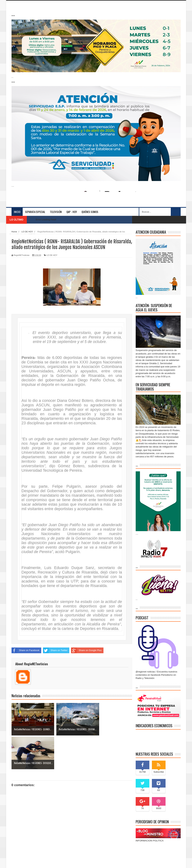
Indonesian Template (52, 862)
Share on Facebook (25, 650)
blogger (76, 862)
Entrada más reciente (23, 836)
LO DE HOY (52, 255)
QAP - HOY (72, 212)
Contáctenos (172, 862)
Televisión (56, 212)
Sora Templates (34, 862)
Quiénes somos (90, 212)
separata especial (35, 212)
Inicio (17, 212)
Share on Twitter (55, 650)
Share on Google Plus (86, 650)
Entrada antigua (124, 836)
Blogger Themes (90, 862)
